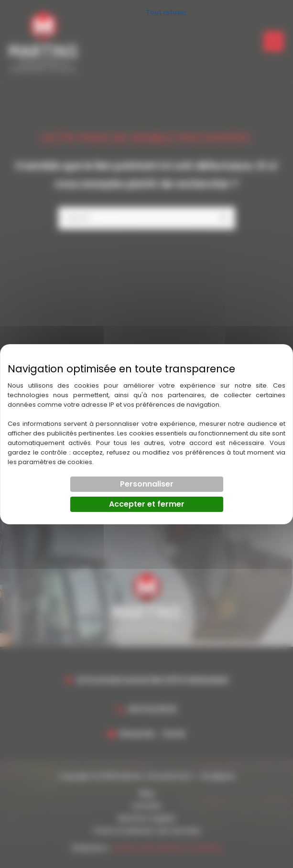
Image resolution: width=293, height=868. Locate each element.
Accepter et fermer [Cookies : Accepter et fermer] (147, 504)
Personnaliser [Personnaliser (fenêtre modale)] (147, 484)
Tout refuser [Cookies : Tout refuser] (166, 12)
